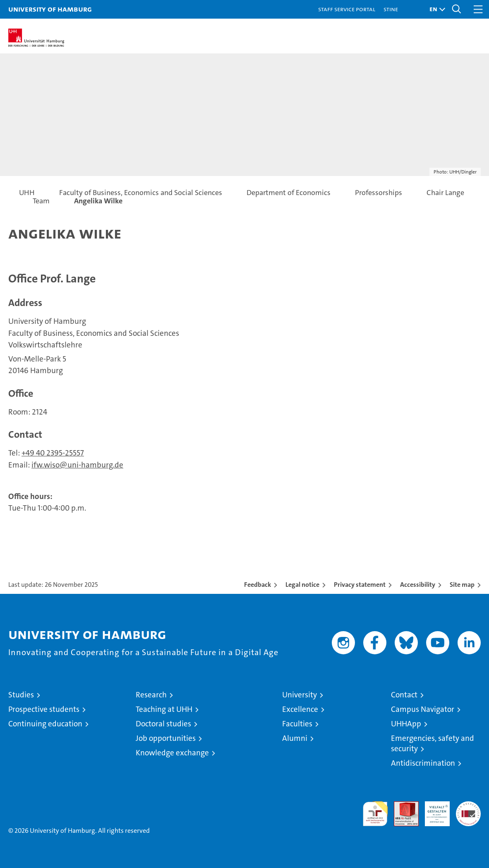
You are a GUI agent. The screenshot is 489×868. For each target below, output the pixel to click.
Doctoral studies (163, 724)
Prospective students (44, 709)
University (300, 695)
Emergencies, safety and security (433, 743)
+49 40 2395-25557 (53, 453)
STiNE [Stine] (391, 9)
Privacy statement (360, 585)
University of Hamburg (50, 9)
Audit (402, 806)
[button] (435, 9)
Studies (21, 695)
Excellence (300, 709)
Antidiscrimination (423, 763)
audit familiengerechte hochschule (375, 814)
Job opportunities (166, 738)
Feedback (258, 585)
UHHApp (406, 724)
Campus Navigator (423, 709)
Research (151, 695)
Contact (404, 695)
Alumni (295, 738)
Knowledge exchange (172, 753)
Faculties (297, 724)
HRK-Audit (433, 810)
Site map (462, 585)
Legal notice (302, 585)
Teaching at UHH (164, 709)
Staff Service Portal (347, 9)
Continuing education (45, 724)
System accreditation (468, 810)
